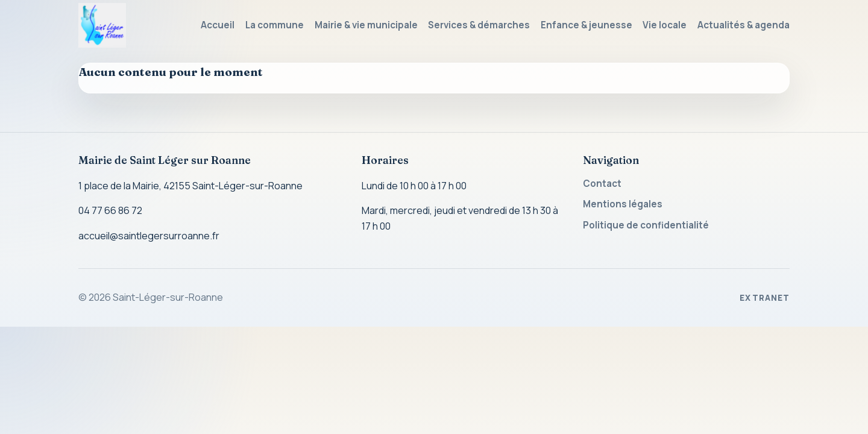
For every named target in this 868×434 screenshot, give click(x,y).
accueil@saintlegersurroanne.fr (149, 236)
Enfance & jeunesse (587, 25)
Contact (602, 184)
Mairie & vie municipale (366, 25)
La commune (275, 25)
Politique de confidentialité (646, 225)
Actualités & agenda (744, 25)
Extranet (765, 298)
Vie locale (665, 25)
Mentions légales (623, 204)
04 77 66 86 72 (110, 210)
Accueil (218, 25)
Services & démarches (479, 25)
